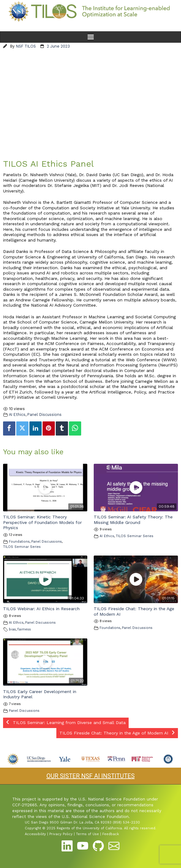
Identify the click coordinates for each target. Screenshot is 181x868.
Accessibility (35, 834)
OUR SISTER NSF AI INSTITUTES (90, 776)
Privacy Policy (61, 834)
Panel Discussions (44, 415)
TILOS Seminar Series (22, 547)
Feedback (111, 834)
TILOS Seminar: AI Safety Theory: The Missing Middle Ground (133, 520)
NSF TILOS (26, 46)
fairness (24, 629)
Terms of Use (87, 834)
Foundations (19, 542)
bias (12, 629)
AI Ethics (17, 415)
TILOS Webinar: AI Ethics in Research (41, 609)
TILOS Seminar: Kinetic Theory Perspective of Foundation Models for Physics (42, 522)
